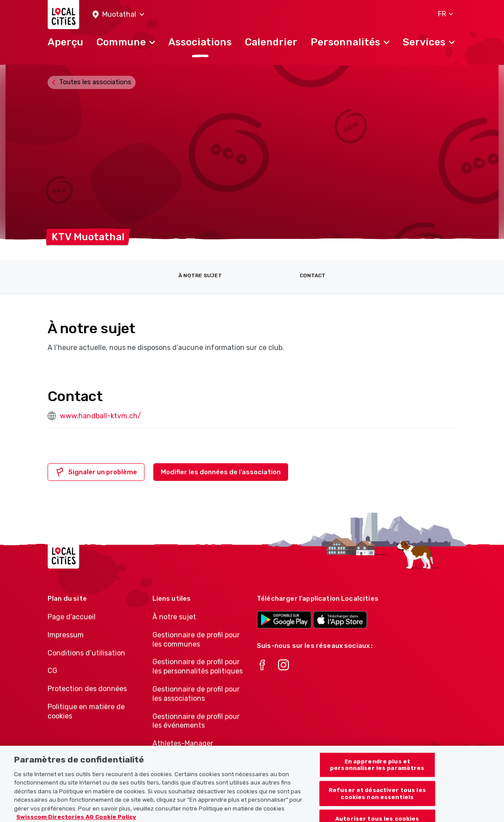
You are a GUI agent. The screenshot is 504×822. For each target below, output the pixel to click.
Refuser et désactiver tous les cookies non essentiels (377, 801)
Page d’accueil (72, 617)
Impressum (66, 635)
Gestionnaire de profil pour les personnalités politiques (198, 666)
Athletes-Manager (183, 743)
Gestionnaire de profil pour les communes (196, 640)
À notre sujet (200, 275)
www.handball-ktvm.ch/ (100, 416)
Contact (313, 275)
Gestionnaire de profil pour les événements (196, 721)
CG (52, 671)
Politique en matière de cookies (86, 711)
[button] (118, 15)
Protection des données (87, 689)
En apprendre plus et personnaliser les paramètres (377, 772)
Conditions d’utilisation (86, 653)
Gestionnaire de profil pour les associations (196, 694)
